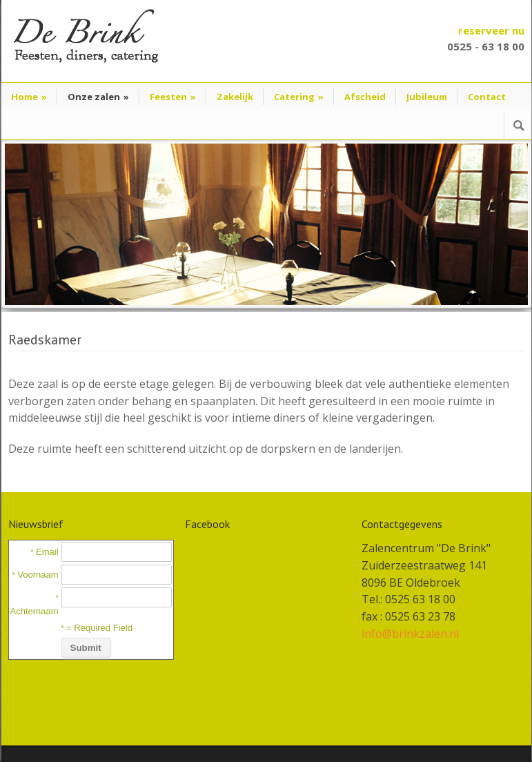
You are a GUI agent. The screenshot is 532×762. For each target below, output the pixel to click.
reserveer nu (491, 30)
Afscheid (365, 97)
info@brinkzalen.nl (410, 634)
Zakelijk (235, 97)
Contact (487, 97)
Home (29, 97)
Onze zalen (98, 97)
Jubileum (427, 97)
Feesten (173, 97)
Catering (299, 97)
